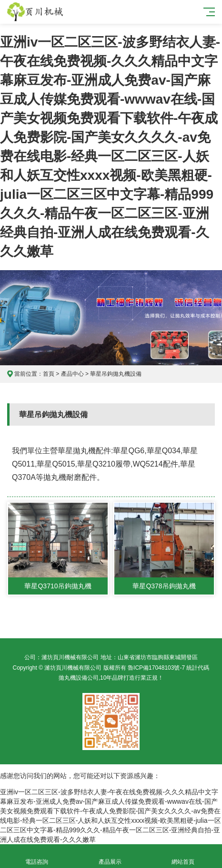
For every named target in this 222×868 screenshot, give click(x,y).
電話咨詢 (37, 856)
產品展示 (110, 856)
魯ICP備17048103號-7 (156, 668)
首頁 (49, 374)
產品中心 (72, 374)
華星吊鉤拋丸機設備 (116, 374)
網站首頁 (183, 856)
